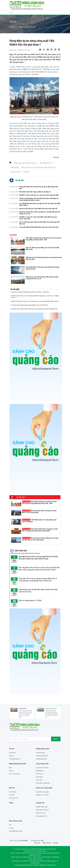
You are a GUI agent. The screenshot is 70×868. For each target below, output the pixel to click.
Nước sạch (39, 780)
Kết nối (12, 788)
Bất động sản (40, 771)
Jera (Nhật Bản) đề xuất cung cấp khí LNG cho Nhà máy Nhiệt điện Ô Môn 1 (40, 204)
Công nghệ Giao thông (16, 831)
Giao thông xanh (16, 821)
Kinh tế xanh (13, 792)
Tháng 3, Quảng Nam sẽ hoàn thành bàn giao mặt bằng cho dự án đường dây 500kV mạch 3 (39, 199)
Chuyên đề (40, 803)
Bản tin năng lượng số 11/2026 (30, 600)
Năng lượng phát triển (27, 27)
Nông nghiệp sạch (41, 816)
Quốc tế (11, 756)
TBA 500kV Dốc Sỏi (46, 163)
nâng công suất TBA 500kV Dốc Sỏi (25, 163)
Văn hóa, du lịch (14, 798)
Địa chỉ (37, 843)
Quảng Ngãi (15, 167)
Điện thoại (47, 843)
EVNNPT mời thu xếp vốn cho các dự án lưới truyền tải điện (39, 195)
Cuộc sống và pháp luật (43, 783)
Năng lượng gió (40, 753)
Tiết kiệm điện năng (42, 807)
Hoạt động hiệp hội (15, 759)
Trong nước (23, 709)
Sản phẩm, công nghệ (42, 792)
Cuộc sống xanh (42, 764)
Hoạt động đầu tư (51, 709)
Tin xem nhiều (15, 289)
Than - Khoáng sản (14, 774)
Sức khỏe (12, 795)
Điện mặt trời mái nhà (42, 810)
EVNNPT (26, 172)
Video (11, 803)
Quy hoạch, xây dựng (42, 768)
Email (56, 843)
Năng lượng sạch (19, 551)
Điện (10, 768)
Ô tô (10, 825)
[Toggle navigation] (11, 13)
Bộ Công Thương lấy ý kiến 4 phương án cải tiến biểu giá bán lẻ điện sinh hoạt (40, 213)
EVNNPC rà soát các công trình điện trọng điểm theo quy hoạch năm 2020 (38, 218)
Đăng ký (56, 739)
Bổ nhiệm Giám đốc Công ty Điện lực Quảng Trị (35, 192)
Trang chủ (13, 27)
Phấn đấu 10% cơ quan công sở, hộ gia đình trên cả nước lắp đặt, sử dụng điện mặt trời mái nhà (38, 580)
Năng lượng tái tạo (41, 759)
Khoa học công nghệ (44, 788)
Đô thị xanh (39, 774)
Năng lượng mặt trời (42, 756)
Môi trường (39, 777)
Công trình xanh (41, 813)
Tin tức (12, 749)
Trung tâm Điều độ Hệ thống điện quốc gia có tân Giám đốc (39, 227)
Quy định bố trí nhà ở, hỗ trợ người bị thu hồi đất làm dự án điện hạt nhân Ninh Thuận (38, 558)
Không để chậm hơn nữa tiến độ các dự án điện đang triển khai (39, 188)
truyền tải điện (16, 172)
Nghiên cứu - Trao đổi (42, 795)
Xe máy (11, 828)
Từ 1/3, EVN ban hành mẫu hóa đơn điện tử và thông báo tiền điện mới (39, 223)
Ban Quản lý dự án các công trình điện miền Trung (39, 167)
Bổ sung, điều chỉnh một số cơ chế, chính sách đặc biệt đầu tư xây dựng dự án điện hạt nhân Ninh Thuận (39, 569)
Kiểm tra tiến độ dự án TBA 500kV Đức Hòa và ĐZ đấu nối (38, 209)
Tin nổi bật (13, 235)
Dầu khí (11, 771)
